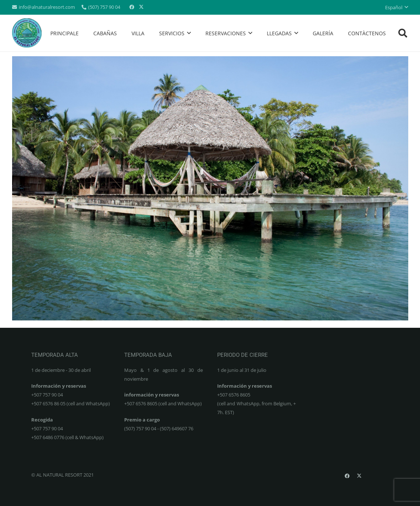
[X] (141, 7)
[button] (397, 7)
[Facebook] (132, 7)
